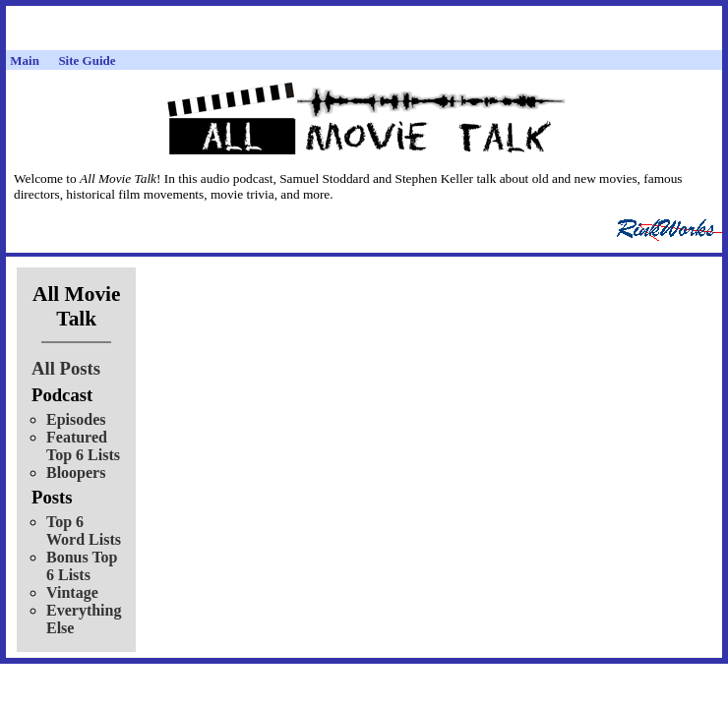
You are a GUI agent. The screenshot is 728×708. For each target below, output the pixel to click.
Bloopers (76, 472)
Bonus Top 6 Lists (82, 566)
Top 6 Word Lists (84, 531)
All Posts (66, 368)
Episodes (76, 419)
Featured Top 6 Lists (83, 446)
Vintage (72, 592)
